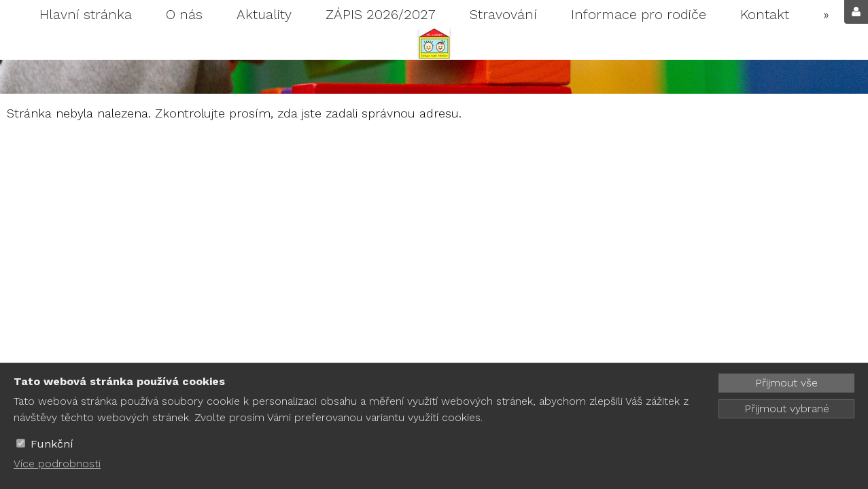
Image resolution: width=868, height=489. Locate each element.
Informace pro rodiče (639, 14)
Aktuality (264, 14)
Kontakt (765, 14)
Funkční (52, 444)
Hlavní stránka (86, 14)
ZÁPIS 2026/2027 (381, 14)
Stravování (503, 14)
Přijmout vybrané (787, 409)
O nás (184, 14)
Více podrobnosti (57, 464)
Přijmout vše (786, 383)
